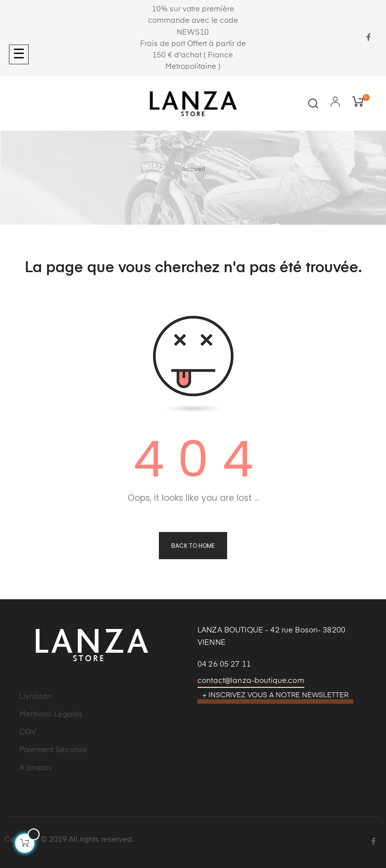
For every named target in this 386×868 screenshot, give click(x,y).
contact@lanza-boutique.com (251, 681)
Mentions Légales (51, 714)
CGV (28, 732)
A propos (36, 768)
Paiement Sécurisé (53, 750)
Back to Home (193, 546)
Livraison (36, 697)
